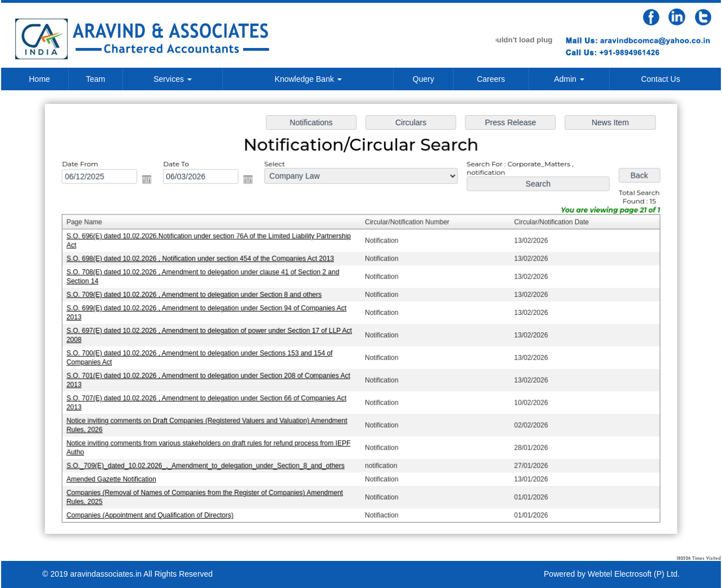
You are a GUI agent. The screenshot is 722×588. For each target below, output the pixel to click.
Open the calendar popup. (151, 182)
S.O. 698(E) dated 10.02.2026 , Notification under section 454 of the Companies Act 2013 (203, 260)
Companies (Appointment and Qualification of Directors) (154, 512)
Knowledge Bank (308, 79)
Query (424, 79)
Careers (491, 79)
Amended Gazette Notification (116, 477)
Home (39, 79)
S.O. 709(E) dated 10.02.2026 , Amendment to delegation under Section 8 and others (197, 295)
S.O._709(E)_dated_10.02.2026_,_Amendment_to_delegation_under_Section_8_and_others (208, 463)
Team (95, 79)
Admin (569, 79)
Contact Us (660, 79)
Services (173, 79)
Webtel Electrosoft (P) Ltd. (634, 574)
